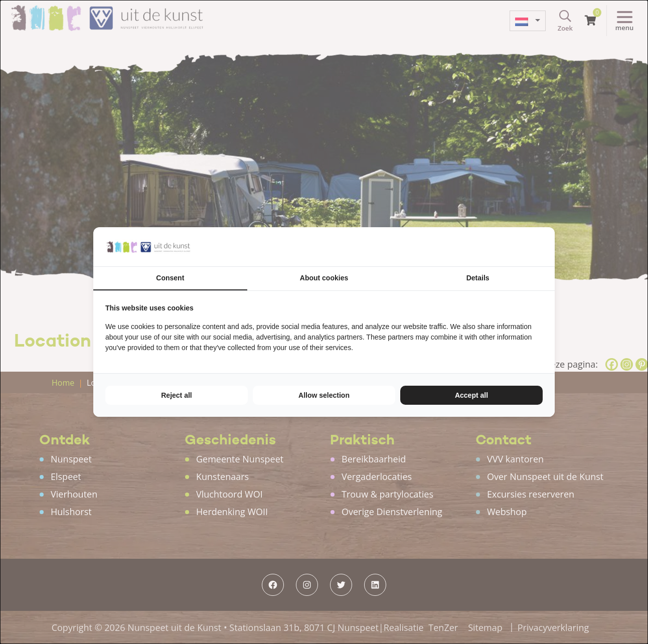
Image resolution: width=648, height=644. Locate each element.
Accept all (471, 395)
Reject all (176, 395)
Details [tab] (478, 278)
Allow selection (324, 395)
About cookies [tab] (324, 278)
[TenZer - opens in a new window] (542, 247)
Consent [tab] (170, 278)
